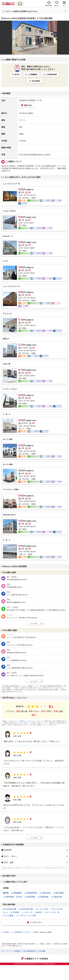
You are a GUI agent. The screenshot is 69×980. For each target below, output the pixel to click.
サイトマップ (6, 951)
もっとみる (34, 623)
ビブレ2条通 (8, 916)
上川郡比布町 (45, 893)
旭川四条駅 (36, 81)
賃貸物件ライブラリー (23, 932)
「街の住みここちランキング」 (27, 721)
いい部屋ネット (7, 932)
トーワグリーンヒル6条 (26, 916)
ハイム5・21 (27, 912)
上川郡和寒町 (9, 897)
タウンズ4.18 (57, 909)
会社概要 (42, 951)
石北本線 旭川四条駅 (28, 155)
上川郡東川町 (56, 897)
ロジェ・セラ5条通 (11, 912)
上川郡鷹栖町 (33, 75)
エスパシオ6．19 (52, 912)
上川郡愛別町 (43, 897)
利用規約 (17, 951)
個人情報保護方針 (30, 951)
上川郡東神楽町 (51, 75)
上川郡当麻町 (58, 893)
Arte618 (39, 912)
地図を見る (26, 105)
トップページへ (36, 922)
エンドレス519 (42, 909)
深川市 (19, 897)
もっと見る (34, 838)
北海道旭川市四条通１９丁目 (30, 100)
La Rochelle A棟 (9, 909)
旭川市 (17, 75)
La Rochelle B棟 (26, 909)
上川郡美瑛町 (30, 897)
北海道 (6, 888)
